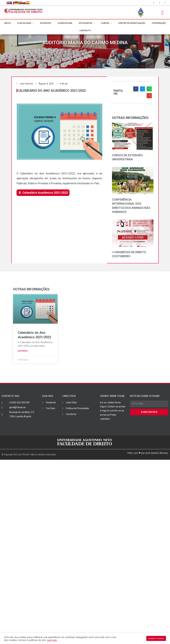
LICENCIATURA (65, 23)
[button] (136, 89)
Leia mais (52, 640)
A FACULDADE (25, 23)
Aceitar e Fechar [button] (156, 638)
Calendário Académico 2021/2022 (45, 193)
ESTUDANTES (87, 23)
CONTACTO (85, 30)
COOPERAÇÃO (159, 23)
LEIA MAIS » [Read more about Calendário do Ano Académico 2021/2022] (23, 351)
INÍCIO (7, 23)
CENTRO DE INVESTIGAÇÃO (132, 23)
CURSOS (106, 23)
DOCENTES (45, 23)
